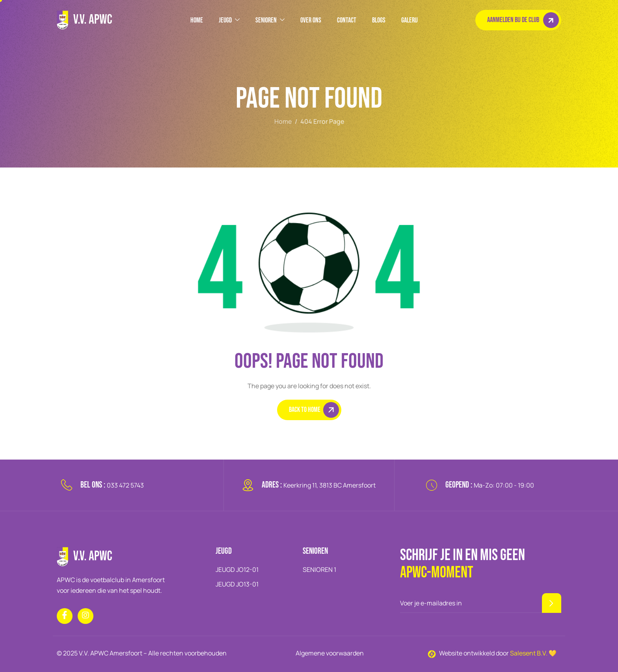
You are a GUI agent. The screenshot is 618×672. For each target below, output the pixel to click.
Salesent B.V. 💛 (533, 653)
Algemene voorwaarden (330, 653)
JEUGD (229, 20)
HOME (197, 20)
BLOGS (379, 20)
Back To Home (314, 410)
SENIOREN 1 (319, 570)
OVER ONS (311, 20)
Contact (347, 20)
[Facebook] (65, 616)
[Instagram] (86, 616)
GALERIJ (410, 20)
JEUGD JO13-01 (237, 584)
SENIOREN (270, 20)
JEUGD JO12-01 (237, 570)
